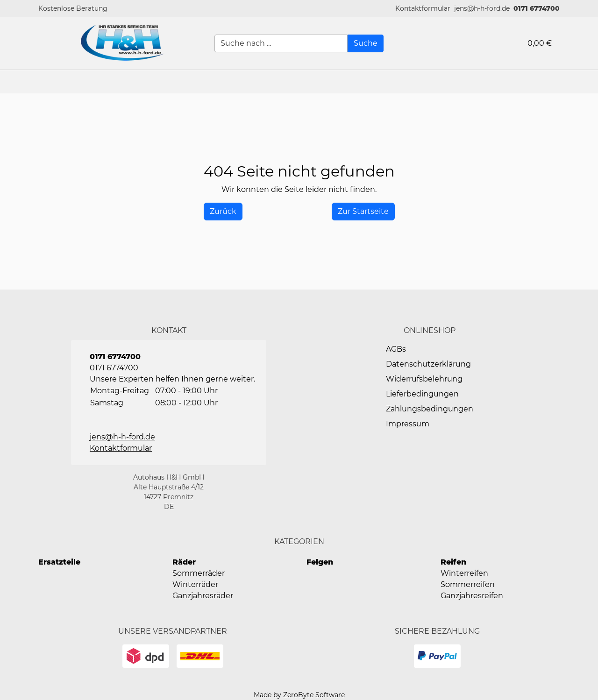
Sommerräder (199, 573)
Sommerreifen (468, 584)
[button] (423, 9)
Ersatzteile (59, 562)
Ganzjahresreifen (472, 596)
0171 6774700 (537, 8)
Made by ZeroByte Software (299, 695)
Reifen (453, 562)
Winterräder (195, 584)
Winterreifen (464, 573)
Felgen (320, 562)
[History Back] (223, 212)
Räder (184, 562)
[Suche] (366, 43)
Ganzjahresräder (203, 596)
